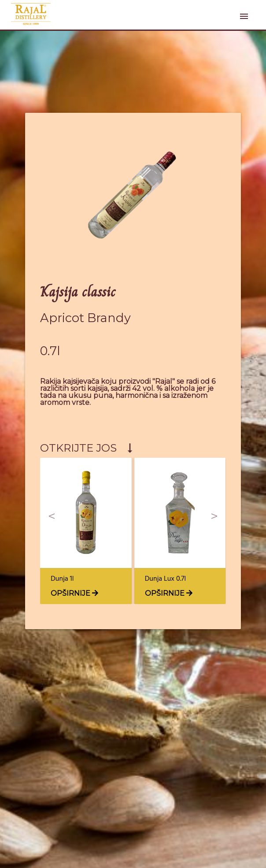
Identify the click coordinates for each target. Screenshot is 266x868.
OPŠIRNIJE (74, 593)
